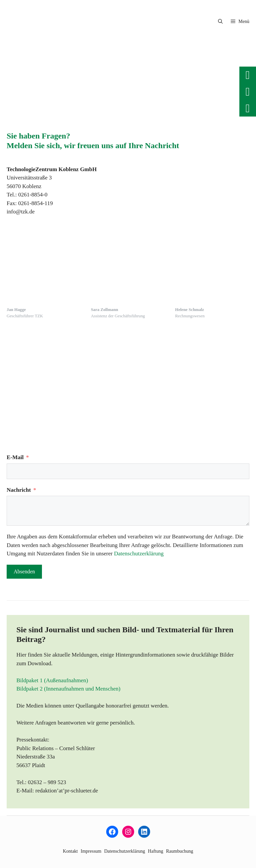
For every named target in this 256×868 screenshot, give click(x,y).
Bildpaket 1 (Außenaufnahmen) (52, 680)
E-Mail (15, 457)
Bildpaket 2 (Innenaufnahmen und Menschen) (68, 689)
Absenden (24, 572)
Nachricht (19, 490)
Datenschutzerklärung (139, 554)
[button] (220, 22)
